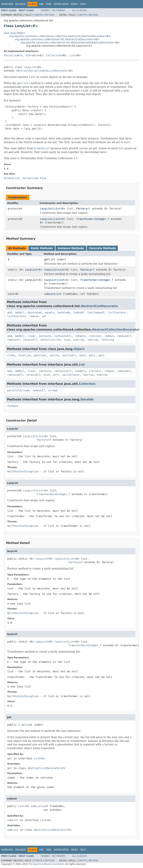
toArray (79, 340)
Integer (101, 219)
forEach (13, 406)
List (73, 55)
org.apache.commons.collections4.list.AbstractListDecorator (54, 39)
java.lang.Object (14, 33)
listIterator (117, 313)
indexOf (79, 313)
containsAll (63, 336)
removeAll (124, 336)
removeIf (13, 340)
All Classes (80, 10)
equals (50, 313)
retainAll (30, 340)
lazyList (50, 270)
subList (50, 294)
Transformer (85, 219)
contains (45, 336)
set (44, 316)
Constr (38, 15)
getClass (40, 355)
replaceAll (15, 375)
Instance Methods (71, 248)
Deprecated (61, 4)
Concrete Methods (102, 248)
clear (32, 336)
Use (41, 4)
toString (108, 340)
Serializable (13, 55)
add (10, 313)
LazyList (30, 67)
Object (79, 349)
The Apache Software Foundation (46, 864)
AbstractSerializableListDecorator (42, 71)
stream (53, 390)
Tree (49, 4)
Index (74, 4)
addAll (20, 313)
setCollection (50, 340)
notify (54, 355)
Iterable (32, 55)
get (46, 259)
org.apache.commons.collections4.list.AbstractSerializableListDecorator (67, 42)
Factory (82, 209)
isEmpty (80, 336)
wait (83, 355)
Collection (54, 55)
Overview (7, 4)
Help (83, 4)
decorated (35, 313)
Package (20, 4)
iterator (95, 336)
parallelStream (18, 390)
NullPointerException (23, 471)
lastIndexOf (96, 313)
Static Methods (42, 248)
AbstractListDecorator (100, 306)
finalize (24, 355)
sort (56, 375)
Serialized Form (34, 178)
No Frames (59, 10)
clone (11, 355)
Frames (46, 10)
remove (34, 316)
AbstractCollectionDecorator (116, 330)
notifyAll (69, 355)
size (67, 340)
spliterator (71, 375)
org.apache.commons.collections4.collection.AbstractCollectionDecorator (57, 36)
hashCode (64, 313)
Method (50, 15)
